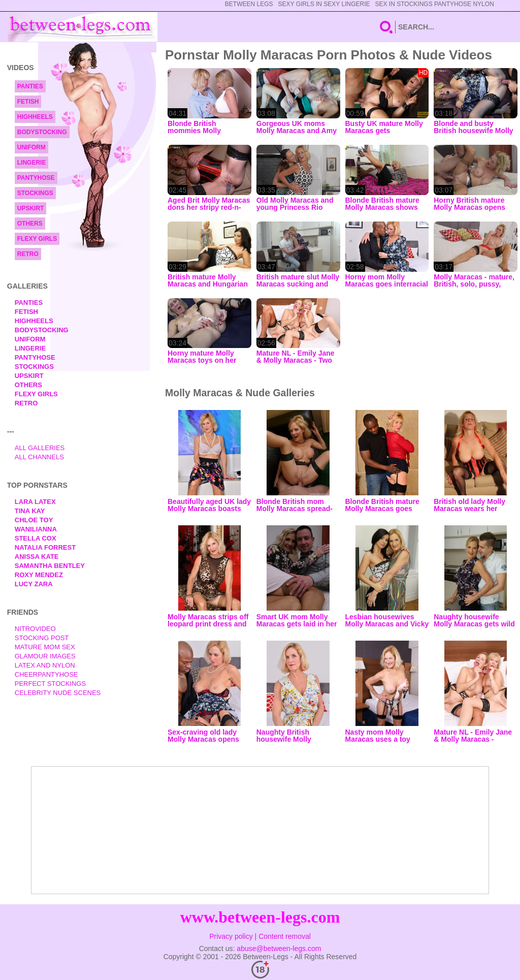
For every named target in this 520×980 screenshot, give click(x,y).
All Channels (39, 457)
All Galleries (40, 448)
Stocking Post (42, 638)
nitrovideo (35, 629)
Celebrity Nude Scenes (58, 693)
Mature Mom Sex (45, 647)
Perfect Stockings (50, 684)
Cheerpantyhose (46, 674)
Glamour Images (45, 656)
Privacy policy (231, 936)
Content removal (285, 936)
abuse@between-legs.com (279, 949)
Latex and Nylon (45, 665)
